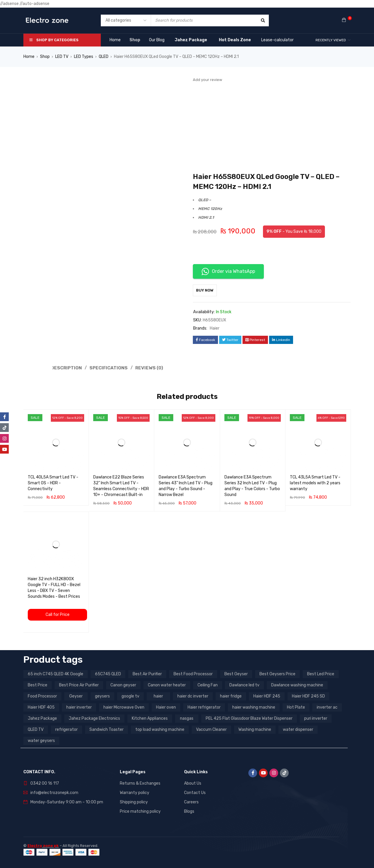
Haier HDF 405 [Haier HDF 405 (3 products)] (41, 707)
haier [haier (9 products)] (158, 696)
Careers (191, 801)
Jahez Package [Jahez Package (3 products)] (42, 718)
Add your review (207, 80)
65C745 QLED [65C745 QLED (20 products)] (108, 673)
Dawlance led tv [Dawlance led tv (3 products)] (244, 684)
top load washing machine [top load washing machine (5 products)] (160, 729)
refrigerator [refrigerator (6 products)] (66, 729)
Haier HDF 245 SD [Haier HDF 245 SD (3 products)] (308, 696)
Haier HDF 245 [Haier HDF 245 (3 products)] (267, 696)
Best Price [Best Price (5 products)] (38, 684)
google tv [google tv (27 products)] (130, 696)
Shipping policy (134, 801)
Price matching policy (140, 811)
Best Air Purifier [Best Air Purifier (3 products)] (147, 673)
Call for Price (58, 614)
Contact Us (195, 792)
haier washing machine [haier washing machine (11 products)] (254, 707)
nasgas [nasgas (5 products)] (187, 718)
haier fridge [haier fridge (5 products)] (231, 696)
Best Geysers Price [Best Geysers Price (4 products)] (277, 673)
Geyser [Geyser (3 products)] (76, 696)
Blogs (189, 811)
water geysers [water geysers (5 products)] (41, 740)
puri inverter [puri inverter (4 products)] (316, 718)
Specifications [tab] (109, 368)
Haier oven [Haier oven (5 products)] (166, 707)
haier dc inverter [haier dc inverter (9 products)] (193, 696)
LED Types (84, 57)
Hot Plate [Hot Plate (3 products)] (296, 707)
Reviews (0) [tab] (151, 368)
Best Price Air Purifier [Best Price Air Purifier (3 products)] (79, 684)
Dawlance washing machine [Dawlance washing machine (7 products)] (297, 684)
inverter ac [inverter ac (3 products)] (327, 707)
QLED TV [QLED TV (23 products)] (36, 729)
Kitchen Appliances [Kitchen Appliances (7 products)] (150, 718)
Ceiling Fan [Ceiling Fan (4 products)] (208, 684)
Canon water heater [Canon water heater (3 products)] (167, 684)
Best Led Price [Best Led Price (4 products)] (321, 673)
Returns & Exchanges (140, 783)
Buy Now (208, 290)
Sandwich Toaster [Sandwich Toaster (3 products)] (107, 729)
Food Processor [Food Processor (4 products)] (42, 696)
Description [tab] (67, 368)
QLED (104, 57)
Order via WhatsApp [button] (228, 272)
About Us (193, 783)
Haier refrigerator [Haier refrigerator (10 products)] (204, 707)
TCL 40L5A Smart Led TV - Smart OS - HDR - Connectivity (53, 482)
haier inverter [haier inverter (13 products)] (79, 707)
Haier (215, 328)
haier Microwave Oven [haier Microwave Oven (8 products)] (124, 707)
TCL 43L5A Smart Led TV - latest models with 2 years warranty (315, 482)
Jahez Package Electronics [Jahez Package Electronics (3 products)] (94, 718)
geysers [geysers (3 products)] (102, 696)
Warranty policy (135, 792)
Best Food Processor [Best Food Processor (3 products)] (193, 673)
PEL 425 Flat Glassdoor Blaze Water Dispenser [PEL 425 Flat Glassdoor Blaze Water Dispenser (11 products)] (249, 718)
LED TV (62, 57)
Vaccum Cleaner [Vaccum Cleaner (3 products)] (211, 729)
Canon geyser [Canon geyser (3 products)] (123, 684)
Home (29, 57)
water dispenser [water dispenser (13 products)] (298, 729)
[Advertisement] (272, 128)
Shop (45, 57)
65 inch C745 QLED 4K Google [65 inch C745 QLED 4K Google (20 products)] (56, 673)
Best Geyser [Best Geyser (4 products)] (236, 673)
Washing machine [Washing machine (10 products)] (255, 729)
